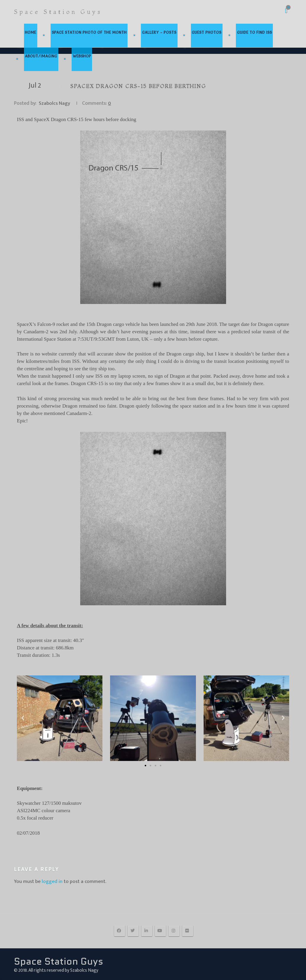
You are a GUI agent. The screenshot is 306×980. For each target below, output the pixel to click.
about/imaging (41, 59)
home (31, 36)
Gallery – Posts (160, 36)
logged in (52, 881)
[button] (23, 718)
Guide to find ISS (257, 36)
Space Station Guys (58, 12)
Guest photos (208, 36)
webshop (83, 59)
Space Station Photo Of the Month (90, 36)
